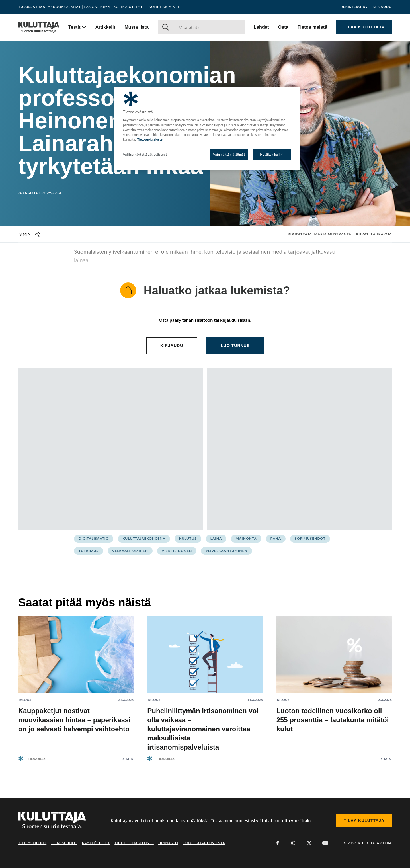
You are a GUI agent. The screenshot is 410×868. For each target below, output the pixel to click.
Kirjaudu (382, 7)
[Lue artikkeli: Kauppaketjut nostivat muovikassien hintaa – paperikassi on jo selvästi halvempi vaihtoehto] (76, 684)
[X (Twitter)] (309, 843)
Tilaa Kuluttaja (364, 27)
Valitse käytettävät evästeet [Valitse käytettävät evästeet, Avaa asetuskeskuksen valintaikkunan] (145, 154)
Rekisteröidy (354, 7)
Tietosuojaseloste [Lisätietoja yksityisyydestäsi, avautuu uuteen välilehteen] (150, 139)
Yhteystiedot (32, 843)
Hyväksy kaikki (272, 154)
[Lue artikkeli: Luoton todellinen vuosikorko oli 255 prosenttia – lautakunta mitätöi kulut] (334, 684)
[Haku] (209, 27)
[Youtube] (325, 843)
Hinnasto (168, 843)
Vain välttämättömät (229, 154)
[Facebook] (277, 843)
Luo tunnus (235, 346)
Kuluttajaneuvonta (204, 843)
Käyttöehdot (96, 843)
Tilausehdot (64, 843)
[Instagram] (293, 843)
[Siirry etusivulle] (39, 27)
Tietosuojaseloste (134, 843)
